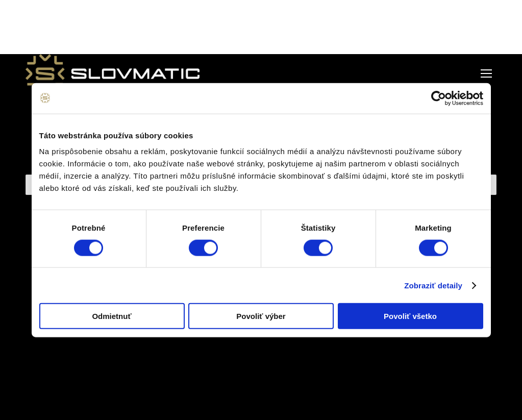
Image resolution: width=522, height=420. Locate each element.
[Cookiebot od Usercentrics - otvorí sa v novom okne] (439, 98)
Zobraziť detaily (433, 285)
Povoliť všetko (410, 316)
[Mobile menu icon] (486, 73)
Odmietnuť (111, 316)
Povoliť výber (261, 316)
